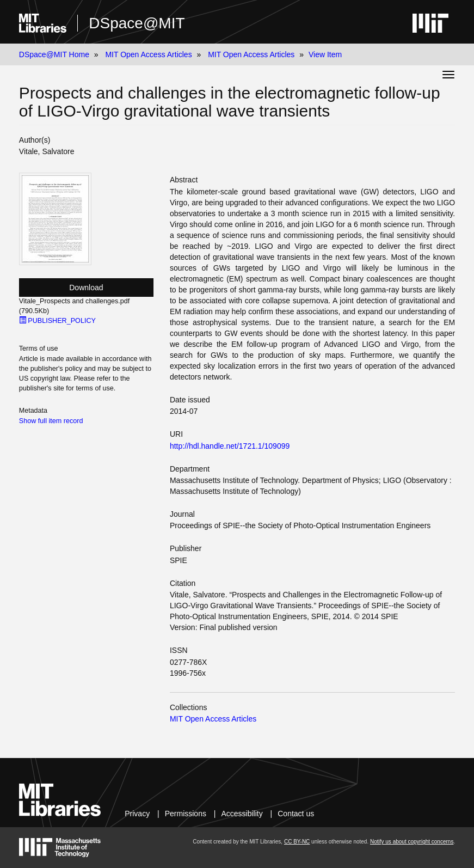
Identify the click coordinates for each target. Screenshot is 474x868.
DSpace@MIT (137, 23)
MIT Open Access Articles (148, 54)
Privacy (137, 814)
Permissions (186, 814)
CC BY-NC (297, 842)
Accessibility (242, 814)
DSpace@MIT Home (54, 54)
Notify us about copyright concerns (412, 842)
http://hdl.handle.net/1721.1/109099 (230, 446)
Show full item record (51, 421)
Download (86, 288)
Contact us (296, 814)
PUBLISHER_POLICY (57, 321)
